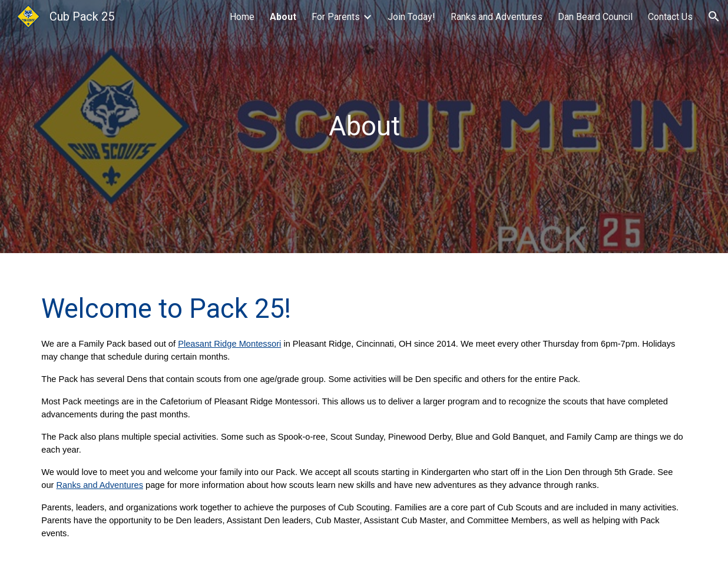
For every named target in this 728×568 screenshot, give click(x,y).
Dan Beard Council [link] (595, 17)
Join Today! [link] (411, 17)
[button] (714, 16)
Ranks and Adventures (100, 485)
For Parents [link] (336, 17)
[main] (364, 127)
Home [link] (242, 17)
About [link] (283, 17)
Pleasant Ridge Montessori (229, 344)
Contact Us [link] (670, 17)
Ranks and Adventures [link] (497, 17)
